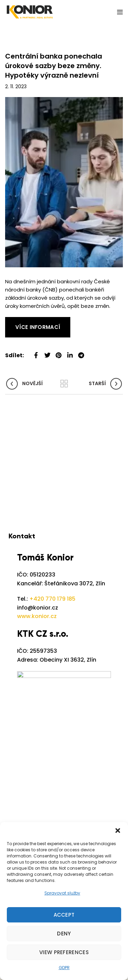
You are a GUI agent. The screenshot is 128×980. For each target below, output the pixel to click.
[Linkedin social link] (70, 353)
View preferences (64, 952)
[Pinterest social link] (59, 353)
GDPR (64, 968)
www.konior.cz (37, 616)
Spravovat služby (62, 893)
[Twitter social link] (47, 353)
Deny (64, 934)
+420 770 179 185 (52, 599)
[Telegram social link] (81, 353)
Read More (19, 321)
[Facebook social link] (36, 353)
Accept (64, 915)
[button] (118, 831)
